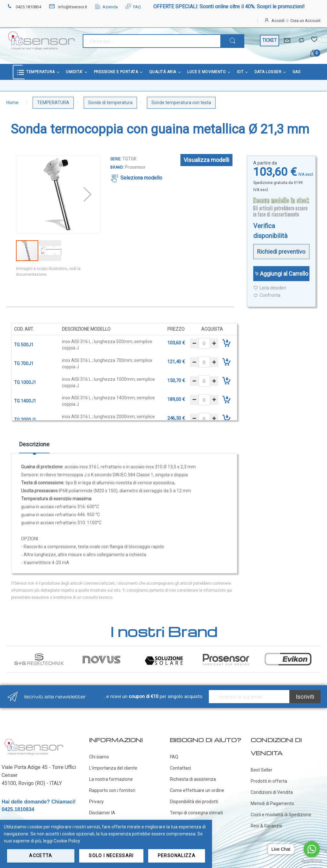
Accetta (41, 856)
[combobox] (152, 41)
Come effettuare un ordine (197, 790)
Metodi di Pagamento (272, 803)
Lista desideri (270, 288)
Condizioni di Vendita (272, 792)
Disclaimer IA (102, 813)
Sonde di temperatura (110, 103)
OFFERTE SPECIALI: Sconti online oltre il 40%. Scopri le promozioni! (229, 7)
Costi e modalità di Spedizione (281, 815)
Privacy (96, 802)
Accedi (278, 21)
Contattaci (180, 768)
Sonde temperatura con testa (181, 103)
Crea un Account (305, 21)
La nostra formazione (111, 779)
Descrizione (34, 444)
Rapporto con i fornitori (112, 790)
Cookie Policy (67, 841)
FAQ (133, 7)
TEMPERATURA (53, 103)
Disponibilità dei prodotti (194, 802)
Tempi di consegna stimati (196, 813)
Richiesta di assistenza (193, 779)
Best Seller (262, 770)
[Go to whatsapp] (312, 849)
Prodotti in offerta (269, 781)
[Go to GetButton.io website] (312, 861)
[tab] (34, 447)
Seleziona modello (141, 178)
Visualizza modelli (206, 160)
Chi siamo (99, 757)
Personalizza (177, 856)
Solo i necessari (111, 856)
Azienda (106, 7)
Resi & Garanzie (266, 826)
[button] (87, 194)
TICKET (270, 40)
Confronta (267, 295)
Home (12, 103)
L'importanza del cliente (113, 768)
